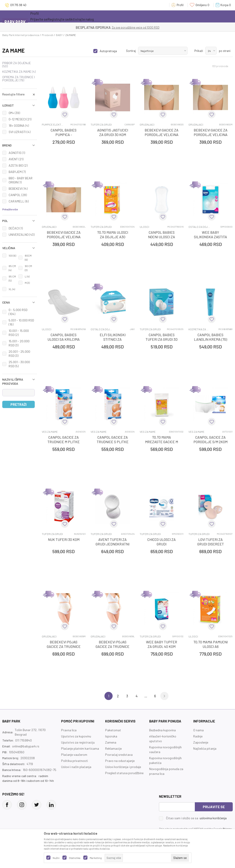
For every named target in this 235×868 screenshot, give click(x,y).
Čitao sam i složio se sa (196, 818)
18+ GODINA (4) (19, 125)
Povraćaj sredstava (119, 755)
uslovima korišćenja (213, 818)
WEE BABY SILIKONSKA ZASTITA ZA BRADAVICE (210, 237)
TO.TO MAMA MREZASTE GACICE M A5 (162, 442)
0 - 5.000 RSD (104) (18, 312)
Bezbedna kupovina (162, 730)
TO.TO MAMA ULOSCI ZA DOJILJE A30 (113, 235)
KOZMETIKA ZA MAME (19, 72)
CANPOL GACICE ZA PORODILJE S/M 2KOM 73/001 (210, 442)
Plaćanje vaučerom (74, 755)
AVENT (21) (16, 159)
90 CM (28, 268)
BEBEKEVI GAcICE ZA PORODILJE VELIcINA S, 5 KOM (162, 135)
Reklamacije (113, 748)
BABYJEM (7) (17, 172)
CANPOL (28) (18, 195)
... (146, 696)
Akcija (70, 16)
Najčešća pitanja (205, 748)
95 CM (12, 278)
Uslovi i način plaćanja (76, 767)
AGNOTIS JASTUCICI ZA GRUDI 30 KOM (113, 132)
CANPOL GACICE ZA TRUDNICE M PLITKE (64, 439)
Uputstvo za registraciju (78, 742)
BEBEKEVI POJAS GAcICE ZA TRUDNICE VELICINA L (113, 646)
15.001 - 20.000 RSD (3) (19, 343)
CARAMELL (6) (19, 201)
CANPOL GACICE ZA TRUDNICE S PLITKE (113, 439)
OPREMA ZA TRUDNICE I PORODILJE (19, 79)
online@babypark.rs (26, 746)
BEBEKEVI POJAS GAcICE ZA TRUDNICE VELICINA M (64, 646)
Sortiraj (131, 51)
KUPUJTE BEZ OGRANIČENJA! (102, 27)
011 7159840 (23, 740)
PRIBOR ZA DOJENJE (17, 65)
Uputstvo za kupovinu (76, 736)
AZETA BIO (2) (18, 165)
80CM (28, 258)
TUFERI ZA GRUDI (101, 125)
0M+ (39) (14, 113)
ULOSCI (144, 227)
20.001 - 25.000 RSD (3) (19, 354)
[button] (20, 94)
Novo (89, 16)
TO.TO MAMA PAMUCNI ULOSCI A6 (211, 644)
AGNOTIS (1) (17, 153)
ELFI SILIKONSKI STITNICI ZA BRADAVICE (113, 339)
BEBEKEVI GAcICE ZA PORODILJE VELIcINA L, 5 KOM (64, 237)
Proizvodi (47, 35)
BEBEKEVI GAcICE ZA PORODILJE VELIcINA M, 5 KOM (211, 135)
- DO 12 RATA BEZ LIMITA (141, 27)
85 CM (12, 268)
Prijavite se (214, 807)
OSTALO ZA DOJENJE (199, 227)
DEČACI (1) (16, 228)
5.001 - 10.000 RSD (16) (21, 322)
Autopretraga (108, 51)
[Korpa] (224, 5)
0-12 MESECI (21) (20, 119)
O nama (198, 730)
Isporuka (111, 736)
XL (12, 289)
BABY (59, 35)
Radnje (198, 736)
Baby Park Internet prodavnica (21, 35)
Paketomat (113, 730)
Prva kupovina (138, 16)
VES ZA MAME (50, 432)
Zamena (111, 742)
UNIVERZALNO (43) (22, 235)
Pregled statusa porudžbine (124, 773)
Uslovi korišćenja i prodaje (123, 767)
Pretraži (19, 404)
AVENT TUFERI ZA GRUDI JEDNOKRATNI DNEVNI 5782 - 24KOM (113, 544)
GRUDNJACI (147, 125)
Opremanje (110, 16)
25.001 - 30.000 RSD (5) (19, 364)
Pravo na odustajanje (120, 761)
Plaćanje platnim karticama (80, 748)
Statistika (75, 858)
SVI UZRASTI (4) (20, 132)
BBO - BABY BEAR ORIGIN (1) (21, 180)
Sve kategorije (45, 16)
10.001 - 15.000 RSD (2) (19, 333)
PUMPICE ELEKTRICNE (53, 125)
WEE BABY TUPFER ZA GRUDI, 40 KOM (162, 644)
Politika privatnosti (74, 761)
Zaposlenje (201, 742)
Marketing (96, 858)
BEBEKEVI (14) (18, 188)
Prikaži (199, 51)
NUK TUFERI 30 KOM (64, 539)
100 (12, 255)
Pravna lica (69, 730)
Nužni (56, 858)
